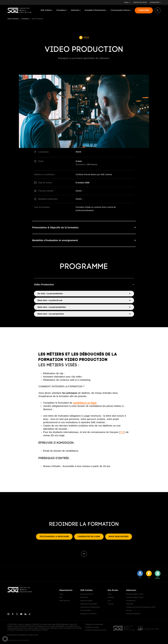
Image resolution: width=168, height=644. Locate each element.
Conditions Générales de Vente (96, 630)
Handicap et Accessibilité (89, 604)
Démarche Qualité (86, 601)
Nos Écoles (84, 597)
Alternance (130, 604)
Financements (131, 601)
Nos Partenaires (86, 610)
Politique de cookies (92, 627)
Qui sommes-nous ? (87, 594)
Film (61, 597)
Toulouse (111, 604)
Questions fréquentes (133, 614)
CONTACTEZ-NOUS (140, 2)
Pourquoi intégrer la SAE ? (135, 594)
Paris (109, 594)
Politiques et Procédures (89, 614)
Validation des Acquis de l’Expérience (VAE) (141, 607)
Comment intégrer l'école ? (135, 597)
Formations (25, 19)
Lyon (109, 601)
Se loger (129, 610)
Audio (61, 594)
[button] (5, 639)
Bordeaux (111, 597)
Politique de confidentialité (94, 624)
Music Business (65, 601)
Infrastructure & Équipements (90, 607)
